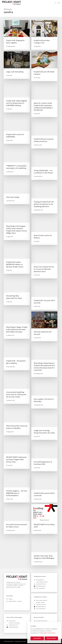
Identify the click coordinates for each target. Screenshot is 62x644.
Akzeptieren (51, 638)
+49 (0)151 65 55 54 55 (13, 625)
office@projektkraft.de (41, 607)
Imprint (10, 599)
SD (22, 642)
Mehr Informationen (50, 633)
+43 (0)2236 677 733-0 (41, 584)
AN (25, 642)
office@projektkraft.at (41, 586)
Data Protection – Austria (15, 601)
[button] (59, 3)
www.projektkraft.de (41, 609)
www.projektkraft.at (40, 588)
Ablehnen (37, 638)
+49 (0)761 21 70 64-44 (41, 605)
